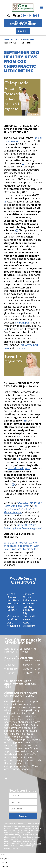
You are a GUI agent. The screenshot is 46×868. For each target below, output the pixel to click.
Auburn (28, 623)
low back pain (22, 323)
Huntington (14, 603)
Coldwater (13, 616)
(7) (21, 437)
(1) (24, 163)
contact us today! (21, 769)
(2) (5, 202)
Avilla (10, 623)
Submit (23, 816)
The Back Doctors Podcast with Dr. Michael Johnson (20, 509)
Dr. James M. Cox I (33, 844)
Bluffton (12, 619)
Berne (27, 619)
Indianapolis (30, 600)
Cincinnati (29, 616)
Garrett (27, 607)
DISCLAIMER (15, 839)
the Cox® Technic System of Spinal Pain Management (23, 527)
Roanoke (12, 597)
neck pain (20, 348)
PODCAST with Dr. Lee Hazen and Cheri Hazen (23, 504)
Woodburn (29, 626)
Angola (11, 594)
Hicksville (28, 603)
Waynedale (14, 626)
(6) (24, 421)
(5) (5, 329)
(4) (17, 275)
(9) (13, 484)
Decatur (12, 610)
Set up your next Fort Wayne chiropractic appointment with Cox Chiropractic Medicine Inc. (21, 546)
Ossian (27, 597)
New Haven (14, 600)
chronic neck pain (19, 468)
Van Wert (28, 594)
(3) (17, 230)
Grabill (11, 607)
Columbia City (29, 611)
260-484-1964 (30, 15)
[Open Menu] (42, 7)
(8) (19, 459)
